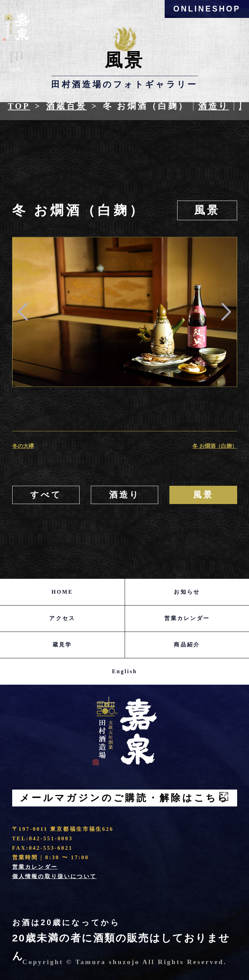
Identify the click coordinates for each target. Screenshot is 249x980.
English (125, 671)
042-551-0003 (51, 838)
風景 (207, 210)
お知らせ (187, 592)
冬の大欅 (23, 446)
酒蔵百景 (66, 106)
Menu (17, 63)
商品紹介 (187, 645)
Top (19, 106)
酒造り (214, 106)
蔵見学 (62, 645)
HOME (62, 592)
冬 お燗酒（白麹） (215, 446)
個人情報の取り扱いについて (55, 876)
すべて (46, 495)
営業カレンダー (187, 618)
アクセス (62, 618)
